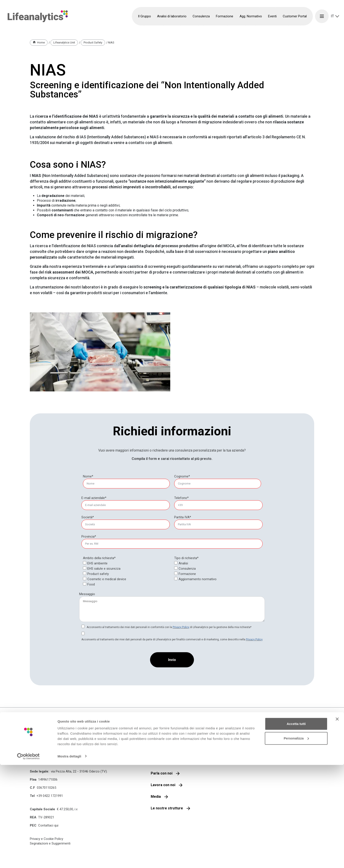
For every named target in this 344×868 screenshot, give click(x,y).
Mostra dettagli (69, 859)
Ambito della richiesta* (99, 558)
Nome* (88, 476)
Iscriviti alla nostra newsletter (255, 753)
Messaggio (87, 594)
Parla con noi (162, 773)
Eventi (272, 16)
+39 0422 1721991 (50, 796)
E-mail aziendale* (94, 498)
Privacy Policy (181, 627)
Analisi (183, 563)
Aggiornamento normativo (198, 579)
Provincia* (89, 537)
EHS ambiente (97, 563)
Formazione (187, 574)
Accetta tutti (296, 827)
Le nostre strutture (167, 808)
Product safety (98, 574)
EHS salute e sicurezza (104, 569)
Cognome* (182, 476)
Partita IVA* (183, 517)
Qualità (157, 762)
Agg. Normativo (251, 16)
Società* (88, 517)
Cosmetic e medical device (107, 579)
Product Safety (93, 42)
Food (91, 584)
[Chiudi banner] (337, 822)
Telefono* (181, 498)
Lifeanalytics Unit (64, 42)
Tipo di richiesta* (186, 558)
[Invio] (172, 660)
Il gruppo (158, 750)
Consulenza (187, 569)
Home (41, 42)
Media (156, 797)
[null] (182, 476)
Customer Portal (295, 16)
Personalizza (296, 841)
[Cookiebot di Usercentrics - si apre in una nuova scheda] (28, 859)
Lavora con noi (163, 785)
